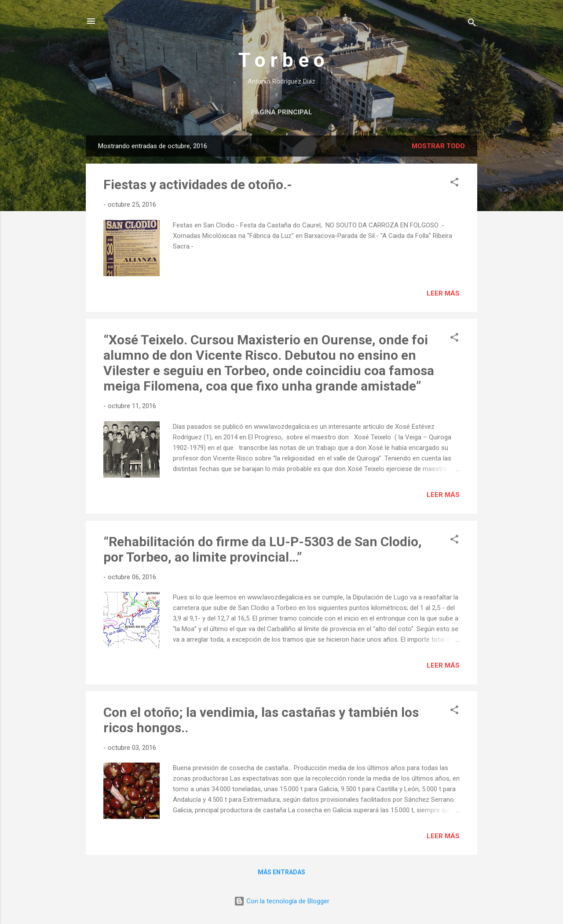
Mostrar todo (438, 146)
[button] (454, 184)
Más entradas (281, 872)
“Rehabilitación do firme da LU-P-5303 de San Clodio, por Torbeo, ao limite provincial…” (263, 549)
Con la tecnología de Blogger (282, 901)
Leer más (443, 293)
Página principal (281, 112)
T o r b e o (281, 60)
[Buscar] (472, 24)
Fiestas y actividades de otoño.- (198, 184)
